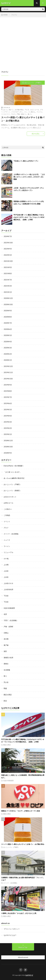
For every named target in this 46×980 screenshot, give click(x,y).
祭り (5, 676)
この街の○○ (8, 509)
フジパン (39, 112)
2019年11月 (8, 372)
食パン (30, 114)
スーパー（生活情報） (12, 534)
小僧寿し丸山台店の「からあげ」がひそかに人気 (19, 913)
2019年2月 (8, 428)
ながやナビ (29, 975)
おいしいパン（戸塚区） (34, 83)
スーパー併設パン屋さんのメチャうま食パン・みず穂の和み (23, 119)
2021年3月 (8, 286)
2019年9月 (8, 385)
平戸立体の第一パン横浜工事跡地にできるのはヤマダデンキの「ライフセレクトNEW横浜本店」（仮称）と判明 (29, 217)
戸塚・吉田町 (8, 627)
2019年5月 (8, 410)
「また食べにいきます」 (12, 472)
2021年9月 (8, 267)
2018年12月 (8, 441)
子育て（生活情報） (11, 620)
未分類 (6, 639)
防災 (5, 701)
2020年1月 (8, 360)
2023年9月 (8, 249)
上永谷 (6, 571)
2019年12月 (8, 366)
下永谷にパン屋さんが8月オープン (26, 161)
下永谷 (6, 596)
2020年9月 (8, 311)
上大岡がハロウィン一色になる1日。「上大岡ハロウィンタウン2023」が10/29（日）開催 (29, 177)
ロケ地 (6, 559)
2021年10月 (8, 261)
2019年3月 (8, 422)
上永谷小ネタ (8, 583)
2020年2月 (8, 354)
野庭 (5, 688)
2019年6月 (8, 403)
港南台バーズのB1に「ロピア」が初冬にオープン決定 (21, 811)
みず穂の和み (19, 110)
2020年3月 (8, 348)
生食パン (24, 114)
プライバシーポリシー (12, 929)
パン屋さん (32, 112)
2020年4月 (8, 342)
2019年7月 (8, 397)
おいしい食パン (8, 110)
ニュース (7, 540)
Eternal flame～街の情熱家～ (14, 466)
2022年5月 (8, 255)
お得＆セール (8, 503)
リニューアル (8, 552)
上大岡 (6, 565)
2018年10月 (8, 447)
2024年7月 (8, 236)
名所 (5, 614)
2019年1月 (8, 434)
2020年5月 (8, 335)
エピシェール (35, 110)
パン (26, 112)
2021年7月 (8, 280)
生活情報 (7, 670)
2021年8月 (8, 273)
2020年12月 (8, 298)
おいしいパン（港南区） (12, 490)
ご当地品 (7, 515)
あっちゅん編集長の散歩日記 (14, 478)
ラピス (13, 114)
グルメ (6, 528)
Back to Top (23, 947)
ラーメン (7, 546)
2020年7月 (8, 323)
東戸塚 (6, 645)
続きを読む (36, 134)
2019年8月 (8, 391)
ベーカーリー (6, 114)
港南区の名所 (8, 658)
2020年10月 (8, 304)
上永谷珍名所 (8, 589)
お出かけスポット (10, 497)
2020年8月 (8, 317)
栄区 (5, 651)
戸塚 (18, 114)
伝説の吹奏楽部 (9, 608)
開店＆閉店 (8, 695)
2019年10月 (8, 379)
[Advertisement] (23, 41)
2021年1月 (8, 292)
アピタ (27, 110)
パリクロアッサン (17, 112)
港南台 (6, 664)
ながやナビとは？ (10, 935)
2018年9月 (8, 453)
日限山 (6, 633)
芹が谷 (6, 682)
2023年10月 (8, 243)
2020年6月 (8, 329)
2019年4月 (8, 416)
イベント (7, 521)
